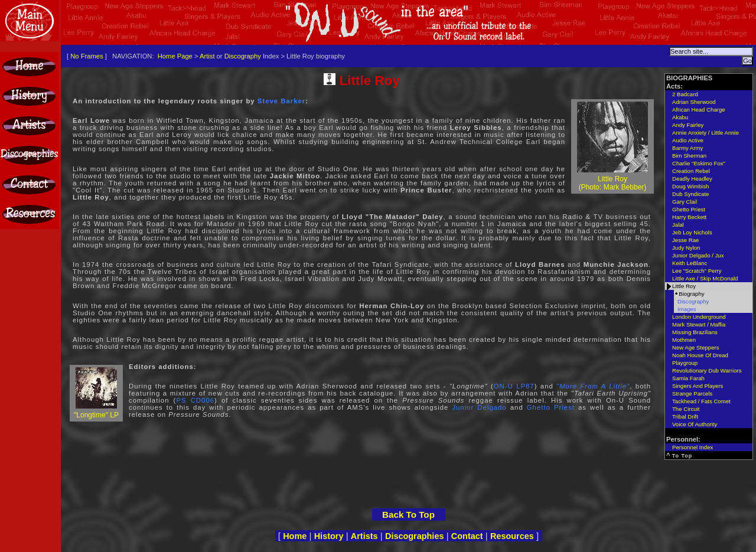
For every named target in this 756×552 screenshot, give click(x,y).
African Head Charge (699, 110)
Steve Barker (281, 101)
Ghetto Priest (551, 407)
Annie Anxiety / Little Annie (706, 133)
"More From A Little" (593, 386)
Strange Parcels (692, 393)
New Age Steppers (695, 347)
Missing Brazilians (695, 332)
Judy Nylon (686, 248)
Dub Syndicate (690, 194)
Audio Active (688, 140)
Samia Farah (688, 378)
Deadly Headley (692, 179)
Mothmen (684, 340)
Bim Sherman (689, 156)
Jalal (678, 225)
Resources (512, 536)
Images (687, 309)
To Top (682, 456)
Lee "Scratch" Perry (697, 271)
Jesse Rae (685, 240)
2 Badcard (685, 94)
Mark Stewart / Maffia (699, 324)
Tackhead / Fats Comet (701, 401)
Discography (243, 56)
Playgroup (685, 363)
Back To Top (408, 515)
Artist (207, 56)
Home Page (175, 56)
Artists (364, 536)
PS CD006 (195, 400)
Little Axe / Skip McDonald (705, 278)
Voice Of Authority (695, 424)
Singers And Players (698, 386)
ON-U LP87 (514, 386)
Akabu (680, 117)
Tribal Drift (685, 417)
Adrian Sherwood (694, 102)
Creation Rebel (691, 171)
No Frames (87, 56)
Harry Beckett (689, 217)
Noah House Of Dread (700, 355)
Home (295, 536)
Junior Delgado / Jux (698, 255)
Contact (467, 536)
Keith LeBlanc (690, 263)
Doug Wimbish (690, 186)
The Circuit (686, 409)
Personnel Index (693, 447)
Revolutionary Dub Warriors (707, 370)
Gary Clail (685, 202)
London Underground (699, 317)
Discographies (415, 536)
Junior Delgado (479, 407)
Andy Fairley (688, 125)
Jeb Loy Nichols (692, 232)
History (329, 536)
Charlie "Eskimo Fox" (699, 163)
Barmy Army (687, 148)
